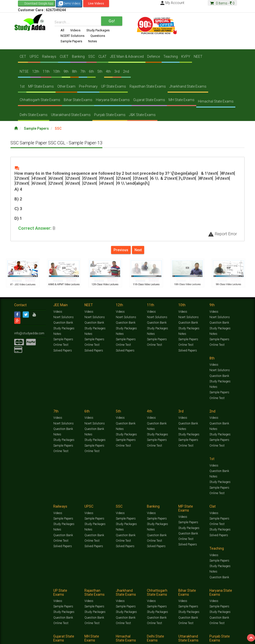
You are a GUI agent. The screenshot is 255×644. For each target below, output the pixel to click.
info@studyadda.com (29, 334)
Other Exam (66, 86)
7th (83, 71)
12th (36, 71)
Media (52, 638)
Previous (121, 250)
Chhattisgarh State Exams (40, 100)
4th (108, 71)
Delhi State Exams (34, 115)
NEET (198, 57)
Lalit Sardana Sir (114, 638)
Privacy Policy (174, 638)
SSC (92, 57)
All (62, 30)
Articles (19, 633)
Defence (154, 57)
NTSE (24, 71)
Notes (93, 41)
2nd (126, 71)
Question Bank (63, 323)
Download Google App (39, 3)
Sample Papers (71, 41)
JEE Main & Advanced (127, 57)
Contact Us (22, 638)
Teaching (171, 57)
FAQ (99, 638)
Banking (78, 57)
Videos (75, 30)
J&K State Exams (142, 115)
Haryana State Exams (113, 100)
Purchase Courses (138, 638)
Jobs (34, 638)
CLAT (102, 57)
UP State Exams (114, 86)
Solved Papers (62, 351)
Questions (98, 36)
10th (57, 71)
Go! (112, 21)
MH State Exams (182, 100)
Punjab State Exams (110, 115)
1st (22, 86)
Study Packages (98, 30)
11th (46, 71)
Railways (49, 57)
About (42, 638)
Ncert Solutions (63, 318)
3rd (117, 71)
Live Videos (96, 3)
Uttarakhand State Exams (71, 115)
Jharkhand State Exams (188, 86)
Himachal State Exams (216, 101)
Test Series (120, 629)
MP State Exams (41, 86)
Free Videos (54, 633)
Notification (65, 638)
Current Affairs (230, 629)
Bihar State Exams (78, 100)
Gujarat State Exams (149, 100)
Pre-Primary (88, 86)
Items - (222, 3)
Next (138, 250)
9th (66, 71)
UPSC (34, 57)
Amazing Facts (35, 633)
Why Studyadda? (84, 638)
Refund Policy (193, 638)
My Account (172, 3)
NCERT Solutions (72, 36)
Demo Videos (69, 4)
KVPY (186, 57)
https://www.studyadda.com (62, 629)
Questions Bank (180, 629)
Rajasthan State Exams (148, 86)
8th (74, 71)
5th (100, 71)
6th (91, 71)
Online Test (61, 345)
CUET (64, 57)
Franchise (158, 638)
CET (23, 57)
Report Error (222, 234)
